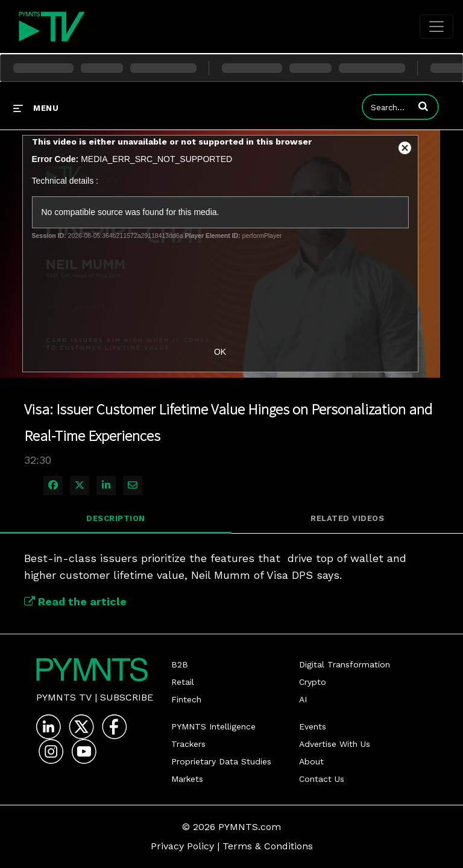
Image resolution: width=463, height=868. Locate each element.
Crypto (313, 682)
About (311, 761)
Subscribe (127, 697)
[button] (423, 106)
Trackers (188, 744)
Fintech (186, 699)
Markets (187, 779)
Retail (183, 682)
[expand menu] (36, 108)
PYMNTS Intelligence (213, 726)
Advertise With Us (335, 744)
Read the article (75, 601)
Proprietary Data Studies (221, 761)
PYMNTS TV (64, 697)
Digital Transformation (345, 664)
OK (220, 352)
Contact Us (322, 779)
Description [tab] (116, 518)
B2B (180, 664)
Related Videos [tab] (347, 518)
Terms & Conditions (268, 846)
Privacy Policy (182, 846)
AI (303, 699)
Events (313, 726)
